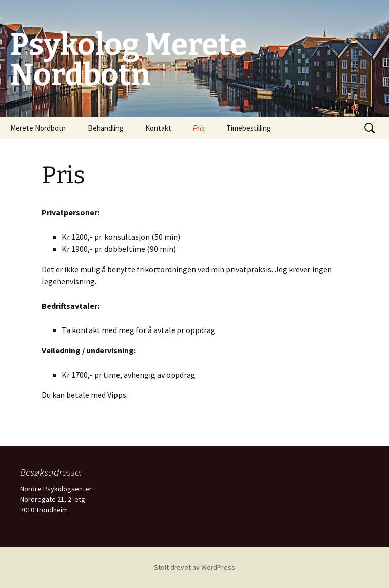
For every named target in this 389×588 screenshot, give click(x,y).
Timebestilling (249, 128)
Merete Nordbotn (38, 128)
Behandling (106, 128)
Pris (199, 128)
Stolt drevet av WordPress (194, 567)
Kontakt (158, 128)
